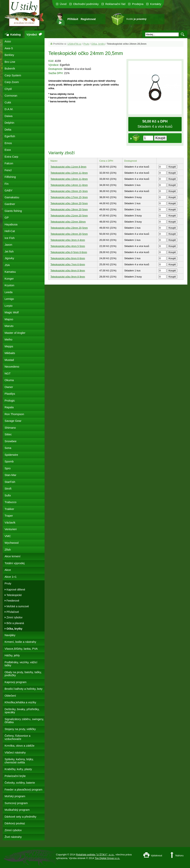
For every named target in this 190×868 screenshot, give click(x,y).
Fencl (8, 170)
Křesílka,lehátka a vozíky (20, 702)
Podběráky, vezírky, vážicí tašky (21, 664)
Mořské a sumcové (18, 606)
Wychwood (12, 543)
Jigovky (9, 258)
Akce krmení (12, 556)
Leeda (9, 292)
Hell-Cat (10, 231)
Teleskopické (14, 595)
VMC (8, 536)
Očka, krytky (98, 44)
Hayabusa (11, 224)
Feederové (13, 601)
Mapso (9, 319)
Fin (7, 184)
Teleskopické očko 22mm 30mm (68, 222)
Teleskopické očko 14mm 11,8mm (69, 185)
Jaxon (8, 245)
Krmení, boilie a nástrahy (20, 642)
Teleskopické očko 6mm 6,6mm (68, 258)
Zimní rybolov (14, 617)
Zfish (8, 550)
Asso (8, 41)
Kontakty (156, 4)
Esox (8, 150)
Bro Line (10, 62)
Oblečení (10, 696)
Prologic (10, 401)
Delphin (9, 123)
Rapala (9, 407)
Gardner (10, 204)
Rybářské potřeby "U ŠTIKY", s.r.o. (95, 855)
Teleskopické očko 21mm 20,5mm (69, 216)
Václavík (10, 522)
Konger (9, 279)
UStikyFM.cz (74, 44)
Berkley (9, 55)
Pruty (86, 44)
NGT (8, 373)
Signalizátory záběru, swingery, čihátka (24, 721)
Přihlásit (73, 19)
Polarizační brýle (15, 776)
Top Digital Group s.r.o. (107, 858)
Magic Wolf (12, 312)
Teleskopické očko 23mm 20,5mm (69, 228)
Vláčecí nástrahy (15, 752)
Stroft (8, 488)
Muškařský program (17, 810)
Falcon (9, 163)
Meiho (8, 339)
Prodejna (138, 4)
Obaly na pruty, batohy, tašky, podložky (23, 674)
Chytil (8, 89)
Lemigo (9, 299)
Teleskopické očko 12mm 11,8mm (69, 173)
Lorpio (9, 306)
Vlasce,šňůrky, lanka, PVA (21, 649)
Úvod (63, 4)
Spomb (9, 461)
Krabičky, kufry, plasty (18, 769)
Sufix (8, 495)
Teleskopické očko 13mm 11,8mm (69, 179)
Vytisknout (156, 855)
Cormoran (11, 96)
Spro (8, 468)
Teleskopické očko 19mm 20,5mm (69, 209)
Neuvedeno (12, 367)
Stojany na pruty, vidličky (20, 729)
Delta (8, 129)
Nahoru (179, 855)
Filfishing (10, 177)
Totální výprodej (15, 563)
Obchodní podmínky (86, 4)
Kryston (9, 285)
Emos (8, 143)
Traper (9, 516)
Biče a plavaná (15, 623)
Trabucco (10, 502)
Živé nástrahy (13, 837)
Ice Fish (10, 238)
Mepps (9, 346)
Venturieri (11, 529)
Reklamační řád (115, 4)
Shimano (10, 428)
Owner (9, 387)
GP (7, 217)
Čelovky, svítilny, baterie (20, 783)
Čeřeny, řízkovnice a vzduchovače (18, 737)
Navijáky (10, 635)
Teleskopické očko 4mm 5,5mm (68, 246)
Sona (8, 448)
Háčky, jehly (12, 655)
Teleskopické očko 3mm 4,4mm (68, 240)
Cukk (8, 102)
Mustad (9, 360)
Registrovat (88, 19)
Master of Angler (15, 333)
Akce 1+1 (11, 577)
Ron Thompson (14, 414)
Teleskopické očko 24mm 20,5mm (69, 234)
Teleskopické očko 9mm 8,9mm (68, 277)
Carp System (13, 75)
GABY (9, 190)
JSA (7, 265)
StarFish (10, 482)
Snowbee (11, 441)
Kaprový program (16, 682)
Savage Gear (13, 421)
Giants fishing (13, 211)
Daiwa (9, 116)
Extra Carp (11, 157)
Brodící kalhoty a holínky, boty (24, 689)
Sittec (8, 434)
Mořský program (15, 796)
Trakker (9, 509)
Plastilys (10, 394)
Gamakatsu (12, 197)
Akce (8, 570)
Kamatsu (10, 272)
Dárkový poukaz (15, 823)
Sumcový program (16, 803)
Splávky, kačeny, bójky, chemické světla (19, 761)
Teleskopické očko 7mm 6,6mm (68, 264)
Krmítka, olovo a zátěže (20, 746)
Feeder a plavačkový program (23, 789)
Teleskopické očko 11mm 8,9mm (68, 167)
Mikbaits (10, 353)
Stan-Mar (10, 475)
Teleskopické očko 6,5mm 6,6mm (69, 252)
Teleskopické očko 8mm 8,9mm (68, 271)
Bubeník (10, 68)
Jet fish (9, 251)
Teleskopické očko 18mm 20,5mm (69, 203)
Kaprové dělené (16, 590)
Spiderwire (11, 455)
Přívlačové (13, 612)
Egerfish (10, 136)
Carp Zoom (12, 82)
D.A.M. (9, 109)
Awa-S (9, 48)
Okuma (9, 380)
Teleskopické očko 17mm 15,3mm (69, 197)
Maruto (9, 326)
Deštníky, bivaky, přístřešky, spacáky (22, 711)
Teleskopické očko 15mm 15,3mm (69, 191)
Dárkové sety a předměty (20, 817)
